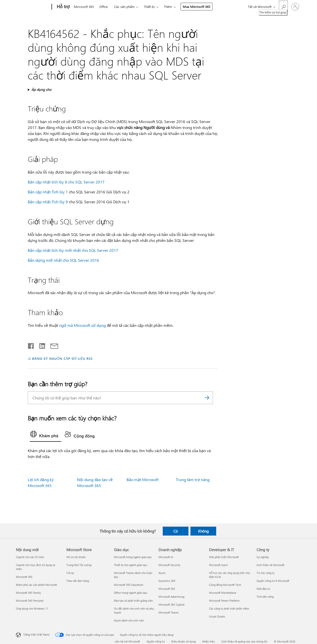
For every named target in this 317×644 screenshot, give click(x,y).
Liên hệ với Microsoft (127, 641)
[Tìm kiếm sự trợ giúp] (283, 6)
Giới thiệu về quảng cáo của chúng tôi (244, 641)
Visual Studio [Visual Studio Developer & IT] (217, 616)
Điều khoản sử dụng (184, 641)
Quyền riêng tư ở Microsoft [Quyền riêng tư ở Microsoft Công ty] (273, 581)
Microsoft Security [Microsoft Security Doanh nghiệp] (169, 565)
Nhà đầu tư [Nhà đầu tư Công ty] (263, 589)
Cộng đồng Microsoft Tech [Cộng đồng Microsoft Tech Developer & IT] (225, 585)
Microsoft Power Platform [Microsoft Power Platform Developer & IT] (224, 601)
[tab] (45, 435)
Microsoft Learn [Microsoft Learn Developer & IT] (218, 565)
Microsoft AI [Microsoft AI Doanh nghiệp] (166, 557)
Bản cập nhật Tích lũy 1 (48, 192)
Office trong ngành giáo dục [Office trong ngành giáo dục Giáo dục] (131, 593)
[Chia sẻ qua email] (52, 345)
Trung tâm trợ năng (193, 479)
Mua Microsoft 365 (197, 7)
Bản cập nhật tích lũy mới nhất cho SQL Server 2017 (73, 250)
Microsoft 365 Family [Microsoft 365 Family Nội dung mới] (28, 593)
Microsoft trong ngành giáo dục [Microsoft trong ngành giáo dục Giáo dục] (133, 557)
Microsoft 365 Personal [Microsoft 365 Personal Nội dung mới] (30, 601)
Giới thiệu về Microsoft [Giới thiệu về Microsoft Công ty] (270, 565)
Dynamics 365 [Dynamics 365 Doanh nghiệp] (167, 581)
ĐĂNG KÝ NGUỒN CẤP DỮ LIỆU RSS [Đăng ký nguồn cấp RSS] (62, 358)
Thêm (168, 7)
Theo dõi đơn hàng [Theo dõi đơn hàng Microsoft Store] (78, 581)
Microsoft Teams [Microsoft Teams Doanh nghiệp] (169, 612)
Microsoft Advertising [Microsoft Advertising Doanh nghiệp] (171, 597)
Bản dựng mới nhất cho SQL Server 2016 (63, 260)
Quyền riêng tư (156, 641)
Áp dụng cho (41, 90)
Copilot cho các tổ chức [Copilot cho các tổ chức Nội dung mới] (30, 557)
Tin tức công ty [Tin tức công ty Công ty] (265, 573)
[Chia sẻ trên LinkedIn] (40, 345)
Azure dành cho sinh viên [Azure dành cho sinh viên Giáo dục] (129, 620)
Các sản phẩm (124, 7)
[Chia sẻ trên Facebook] (31, 345)
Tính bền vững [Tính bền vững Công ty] (265, 597)
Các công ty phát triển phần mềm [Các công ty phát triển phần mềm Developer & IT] (229, 608)
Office (104, 7)
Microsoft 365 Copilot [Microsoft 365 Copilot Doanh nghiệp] (172, 605)
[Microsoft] (33, 7)
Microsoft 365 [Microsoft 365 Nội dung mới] (24, 577)
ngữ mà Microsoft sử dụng (82, 325)
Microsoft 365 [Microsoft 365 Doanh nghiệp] (167, 589)
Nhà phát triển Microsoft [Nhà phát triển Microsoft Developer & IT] (224, 557)
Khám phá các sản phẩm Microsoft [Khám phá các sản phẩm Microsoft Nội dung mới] (36, 585)
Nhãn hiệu (209, 641)
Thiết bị (149, 7)
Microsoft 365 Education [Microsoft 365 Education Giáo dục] (129, 585)
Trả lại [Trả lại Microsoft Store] (70, 573)
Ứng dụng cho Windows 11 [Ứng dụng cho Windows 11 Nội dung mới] (32, 608)
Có (176, 531)
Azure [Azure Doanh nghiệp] (162, 573)
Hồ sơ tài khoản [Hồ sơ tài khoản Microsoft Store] (76, 557)
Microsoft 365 (84, 7)
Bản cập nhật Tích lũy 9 (48, 202)
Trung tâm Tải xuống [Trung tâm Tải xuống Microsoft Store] (79, 565)
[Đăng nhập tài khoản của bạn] (295, 7)
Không (203, 531)
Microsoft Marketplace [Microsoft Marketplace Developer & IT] (223, 593)
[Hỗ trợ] (63, 7)
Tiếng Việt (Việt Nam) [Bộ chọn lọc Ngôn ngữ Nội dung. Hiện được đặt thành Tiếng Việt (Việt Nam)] (36, 634)
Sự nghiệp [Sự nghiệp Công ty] (263, 557)
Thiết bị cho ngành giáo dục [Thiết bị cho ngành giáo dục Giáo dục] (131, 565)
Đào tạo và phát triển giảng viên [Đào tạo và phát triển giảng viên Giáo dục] (133, 601)
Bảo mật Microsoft (143, 479)
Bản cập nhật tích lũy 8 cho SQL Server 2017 (66, 182)
